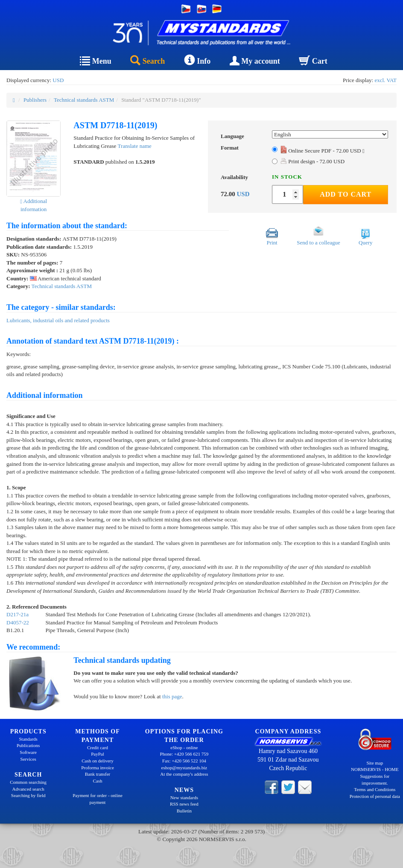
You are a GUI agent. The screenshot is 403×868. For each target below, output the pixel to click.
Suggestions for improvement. (375, 780)
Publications (28, 745)
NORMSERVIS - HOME (375, 769)
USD (58, 80)
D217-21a (18, 614)
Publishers (35, 100)
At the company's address (184, 774)
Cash (97, 781)
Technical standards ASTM (84, 100)
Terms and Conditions (375, 789)
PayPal (98, 754)
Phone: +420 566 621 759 (184, 754)
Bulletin (184, 811)
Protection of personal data (375, 796)
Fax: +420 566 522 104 (184, 761)
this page (172, 696)
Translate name (135, 146)
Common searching (28, 782)
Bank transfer (98, 774)
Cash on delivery (98, 761)
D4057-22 (18, 622)
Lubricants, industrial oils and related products (58, 320)
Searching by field (28, 795)
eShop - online (184, 747)
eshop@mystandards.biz (184, 768)
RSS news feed (184, 804)
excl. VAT (385, 80)
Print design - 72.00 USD (312, 161)
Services (28, 759)
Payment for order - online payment (98, 799)
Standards (28, 739)
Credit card (98, 747)
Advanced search (28, 789)
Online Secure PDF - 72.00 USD (323, 151)
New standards (184, 797)
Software (28, 752)
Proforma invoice (98, 768)
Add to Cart (346, 194)
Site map (375, 763)
